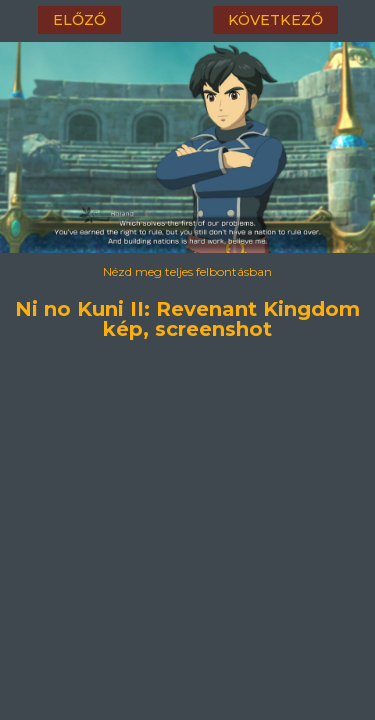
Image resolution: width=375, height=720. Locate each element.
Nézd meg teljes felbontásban (187, 271)
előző (79, 20)
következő (275, 20)
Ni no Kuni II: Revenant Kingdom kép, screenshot (188, 306)
